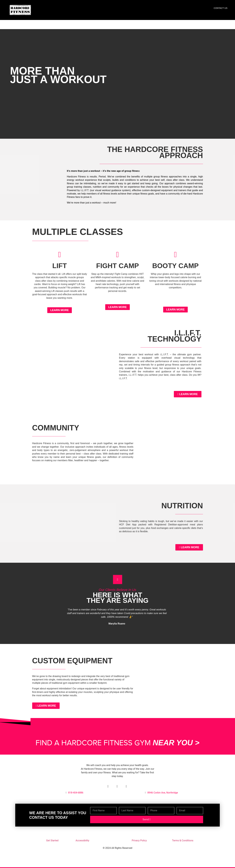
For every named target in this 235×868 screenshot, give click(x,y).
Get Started (52, 840)
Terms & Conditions (183, 840)
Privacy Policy (139, 840)
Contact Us (221, 8)
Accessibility (83, 840)
